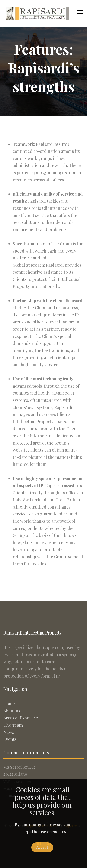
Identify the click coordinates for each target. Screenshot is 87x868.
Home (9, 704)
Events (10, 739)
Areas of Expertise (21, 718)
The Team (13, 725)
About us (12, 711)
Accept (42, 847)
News (9, 732)
